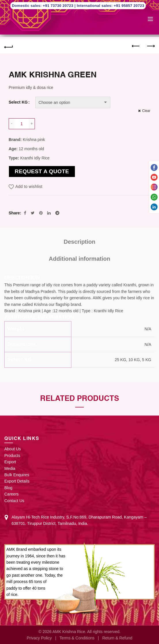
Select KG (18, 102)
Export (10, 462)
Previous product (136, 46)
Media (10, 468)
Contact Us (14, 501)
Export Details (17, 481)
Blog (8, 488)
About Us (13, 449)
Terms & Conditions (77, 638)
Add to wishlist (29, 186)
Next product (151, 46)
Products (12, 456)
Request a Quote (42, 171)
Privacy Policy (39, 638)
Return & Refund (117, 638)
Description (79, 242)
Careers (12, 494)
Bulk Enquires (17, 475)
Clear (146, 111)
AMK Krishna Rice (69, 632)
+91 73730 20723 (59, 6)
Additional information (79, 259)
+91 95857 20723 (129, 6)
